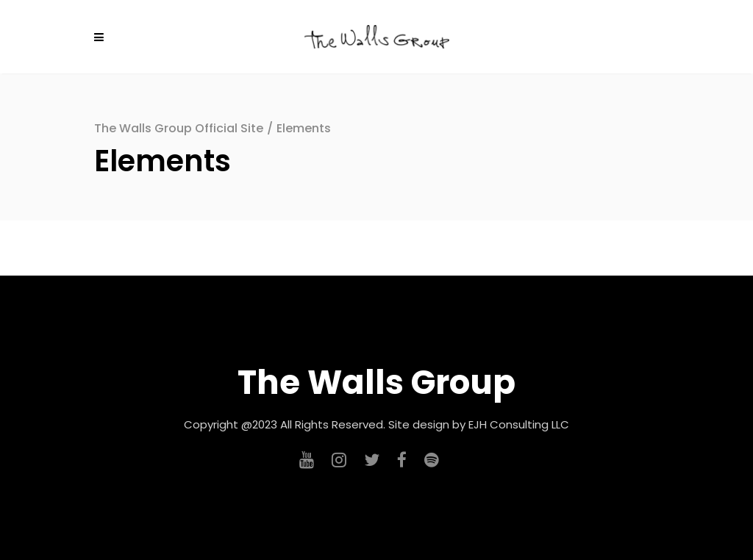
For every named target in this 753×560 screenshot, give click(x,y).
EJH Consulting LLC (519, 424)
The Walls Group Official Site (179, 128)
